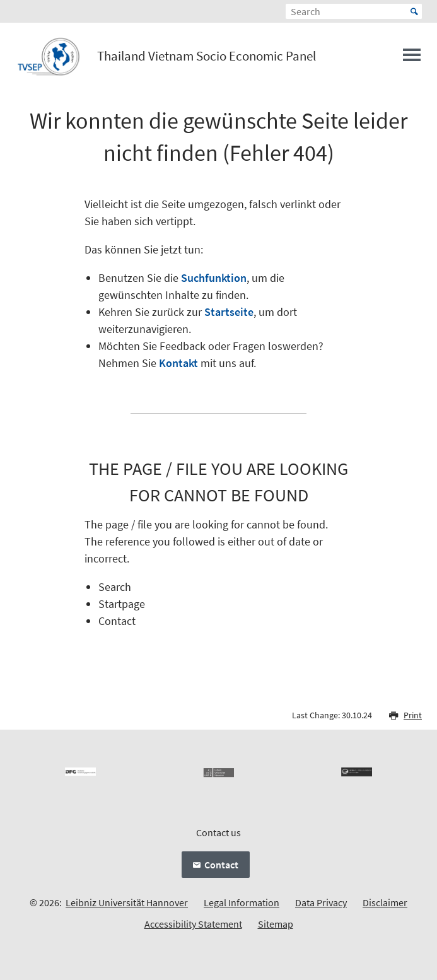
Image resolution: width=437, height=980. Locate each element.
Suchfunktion (214, 278)
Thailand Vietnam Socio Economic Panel (207, 56)
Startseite (229, 312)
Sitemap (276, 924)
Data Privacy (321, 902)
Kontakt (178, 363)
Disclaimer (385, 902)
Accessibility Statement (193, 924)
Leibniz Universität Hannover (127, 902)
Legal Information (242, 902)
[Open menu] (412, 59)
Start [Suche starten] (414, 11)
